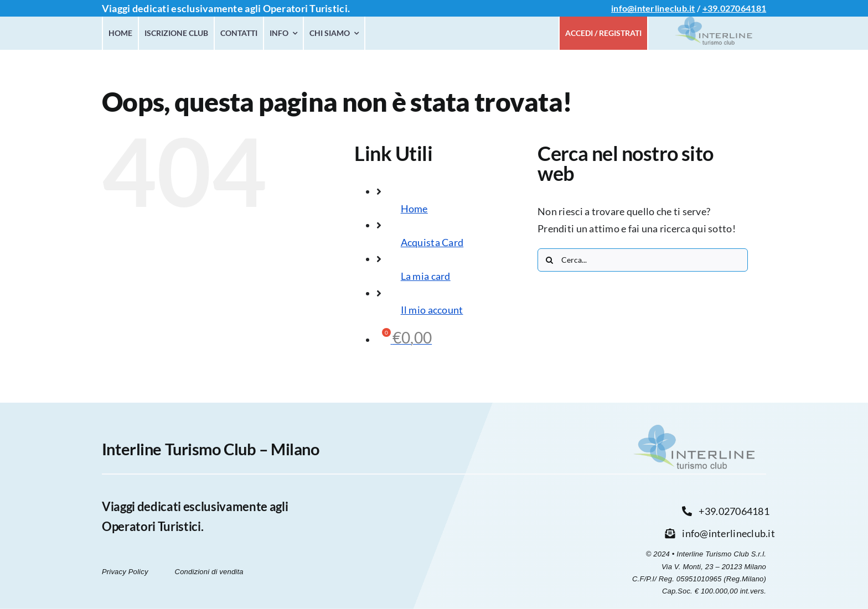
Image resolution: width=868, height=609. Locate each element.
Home (414, 209)
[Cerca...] (643, 260)
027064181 (743, 8)
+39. (711, 8)
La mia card (426, 276)
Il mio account (432, 310)
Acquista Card (432, 242)
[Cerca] (549, 260)
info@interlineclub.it (653, 8)
